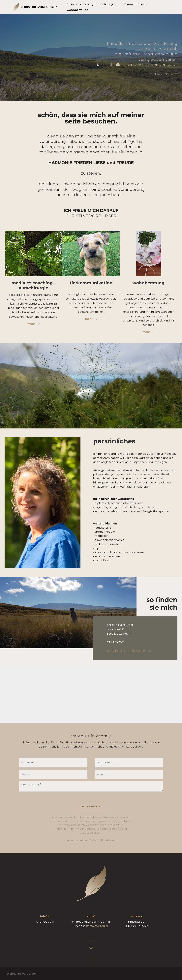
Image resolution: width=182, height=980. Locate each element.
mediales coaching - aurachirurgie (91, 4)
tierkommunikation (136, 4)
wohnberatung (78, 10)
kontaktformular (97, 926)
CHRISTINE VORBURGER (39, 7)
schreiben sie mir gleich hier (126, 651)
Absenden (91, 806)
